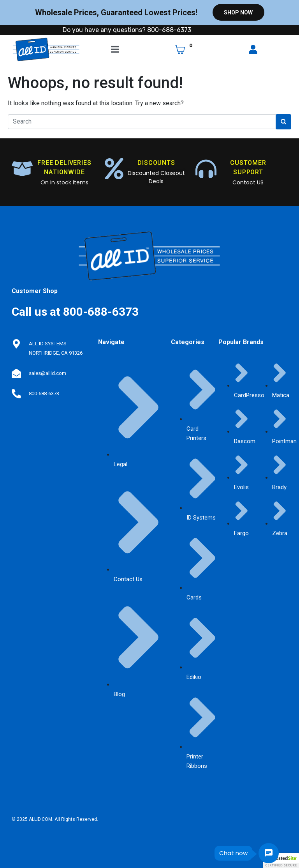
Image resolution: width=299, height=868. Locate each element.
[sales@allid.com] (16, 373)
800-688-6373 (44, 393)
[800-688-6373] (16, 394)
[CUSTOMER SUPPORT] (206, 169)
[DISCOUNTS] (114, 169)
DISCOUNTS (156, 163)
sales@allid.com (47, 373)
